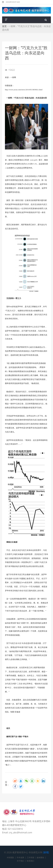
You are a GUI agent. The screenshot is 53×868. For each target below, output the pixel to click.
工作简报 (31, 857)
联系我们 (31, 861)
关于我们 (20, 861)
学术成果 (20, 857)
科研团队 (11, 857)
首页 (4, 26)
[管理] (46, 852)
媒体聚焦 (40, 857)
